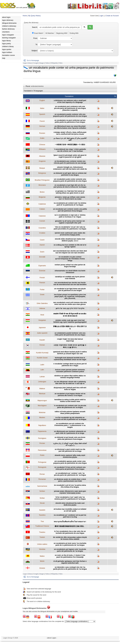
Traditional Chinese (42, 526)
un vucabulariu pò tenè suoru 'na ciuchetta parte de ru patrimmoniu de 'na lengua (70, 544)
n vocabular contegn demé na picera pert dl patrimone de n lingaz (70, 365)
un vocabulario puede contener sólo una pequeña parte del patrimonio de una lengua (70, 115)
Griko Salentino (42, 303)
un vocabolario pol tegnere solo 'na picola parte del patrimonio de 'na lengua (70, 550)
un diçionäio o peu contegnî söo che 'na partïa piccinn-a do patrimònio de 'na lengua (70, 568)
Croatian (42, 233)
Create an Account (112, 16)
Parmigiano (42, 438)
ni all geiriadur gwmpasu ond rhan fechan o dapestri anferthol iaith (70, 562)
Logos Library (28, 63)
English (42, 100)
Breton (42, 192)
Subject (34, 51)
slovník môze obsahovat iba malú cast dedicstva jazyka (70, 504)
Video (61, 63)
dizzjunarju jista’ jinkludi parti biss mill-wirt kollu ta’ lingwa (70, 389)
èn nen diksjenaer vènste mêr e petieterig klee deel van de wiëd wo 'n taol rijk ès (70, 383)
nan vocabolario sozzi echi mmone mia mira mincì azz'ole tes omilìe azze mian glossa (70, 303)
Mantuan (42, 394)
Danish (42, 245)
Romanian (42, 479)
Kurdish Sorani (42, 358)
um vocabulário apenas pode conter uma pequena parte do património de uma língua (70, 462)
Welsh (42, 561)
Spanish (42, 114)
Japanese (42, 328)
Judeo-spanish (42, 333)
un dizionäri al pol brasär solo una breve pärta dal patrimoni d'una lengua (70, 438)
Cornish (42, 221)
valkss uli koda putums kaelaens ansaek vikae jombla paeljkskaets (70, 413)
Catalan (42, 209)
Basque (42, 168)
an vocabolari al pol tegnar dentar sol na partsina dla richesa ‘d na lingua (70, 395)
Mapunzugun (42, 401)
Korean (42, 345)
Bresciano (42, 185)
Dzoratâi (42, 257)
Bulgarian (42, 197)
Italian (42, 108)
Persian (42, 443)
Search (35, 27)
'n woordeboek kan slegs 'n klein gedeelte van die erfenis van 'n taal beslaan (70, 150)
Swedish (42, 510)
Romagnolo (42, 467)
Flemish (42, 283)
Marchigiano (42, 406)
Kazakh (42, 340)
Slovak (42, 503)
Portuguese (42, 462)
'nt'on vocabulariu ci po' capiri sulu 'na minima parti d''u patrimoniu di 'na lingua (70, 498)
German (42, 126)
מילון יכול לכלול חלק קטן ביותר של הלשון (70, 308)
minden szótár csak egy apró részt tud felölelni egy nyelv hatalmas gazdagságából (70, 321)
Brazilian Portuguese (42, 180)
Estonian (42, 271)
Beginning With (61, 33)
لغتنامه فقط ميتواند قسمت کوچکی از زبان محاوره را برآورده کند (70, 444)
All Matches (49, 33)
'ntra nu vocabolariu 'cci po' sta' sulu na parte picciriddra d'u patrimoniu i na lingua (70, 228)
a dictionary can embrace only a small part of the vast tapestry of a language (70, 101)
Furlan (42, 290)
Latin (42, 370)
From (35, 38)
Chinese (42, 145)
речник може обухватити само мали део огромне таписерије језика (70, 492)
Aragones (42, 161)
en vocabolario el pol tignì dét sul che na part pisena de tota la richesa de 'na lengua (70, 186)
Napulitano (42, 425)
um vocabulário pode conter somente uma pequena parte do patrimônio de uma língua (70, 180)
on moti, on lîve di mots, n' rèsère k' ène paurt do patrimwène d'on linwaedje (70, 556)
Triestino (42, 532)
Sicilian (42, 498)
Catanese (42, 216)
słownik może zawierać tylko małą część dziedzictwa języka (70, 456)
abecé (76, 241)
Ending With (73, 33)
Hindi (42, 315)
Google (36, 63)
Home (25, 16)
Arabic (42, 138)
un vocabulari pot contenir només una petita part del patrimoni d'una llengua (70, 210)
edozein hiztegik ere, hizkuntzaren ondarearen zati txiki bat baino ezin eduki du (70, 168)
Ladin (42, 365)
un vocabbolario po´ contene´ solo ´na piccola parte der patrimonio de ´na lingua (70, 474)
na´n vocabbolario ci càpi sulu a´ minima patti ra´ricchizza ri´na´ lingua (70, 216)
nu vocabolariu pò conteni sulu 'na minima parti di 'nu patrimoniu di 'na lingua (70, 204)
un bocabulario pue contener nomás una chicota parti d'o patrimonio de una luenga (70, 162)
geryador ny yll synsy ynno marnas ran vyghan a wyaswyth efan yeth (70, 222)
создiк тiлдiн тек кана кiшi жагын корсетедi (70, 340)
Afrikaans (42, 149)
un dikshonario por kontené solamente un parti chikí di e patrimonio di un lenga (70, 432)
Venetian (42, 549)
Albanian (42, 156)
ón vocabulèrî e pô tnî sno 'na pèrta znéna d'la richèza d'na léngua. (70, 486)
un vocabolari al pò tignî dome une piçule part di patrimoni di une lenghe (70, 290)
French (42, 121)
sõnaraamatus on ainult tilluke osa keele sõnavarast (70, 272)
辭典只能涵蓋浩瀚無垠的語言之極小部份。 (70, 526)
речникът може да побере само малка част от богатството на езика (70, 198)
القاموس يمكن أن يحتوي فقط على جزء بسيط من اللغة (70, 139)
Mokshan (42, 413)
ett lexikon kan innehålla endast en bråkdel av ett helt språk (70, 510)
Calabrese (42, 204)
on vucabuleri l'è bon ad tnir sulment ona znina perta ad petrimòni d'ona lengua (70, 468)
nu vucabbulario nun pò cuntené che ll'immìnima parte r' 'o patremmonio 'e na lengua (70, 425)
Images (42, 63)
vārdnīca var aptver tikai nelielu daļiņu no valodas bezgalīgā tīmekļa (70, 377)
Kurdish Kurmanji (42, 353)
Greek (42, 295)
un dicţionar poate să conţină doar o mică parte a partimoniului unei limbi (70, 480)
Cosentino (42, 228)
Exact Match (38, 33)
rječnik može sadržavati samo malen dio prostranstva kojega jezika (70, 234)
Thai (42, 521)
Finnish (42, 278)
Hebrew (42, 308)
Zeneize (42, 568)
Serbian (42, 491)
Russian (42, 133)
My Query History (34, 16)
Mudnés (42, 418)
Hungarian (42, 320)
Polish (42, 455)
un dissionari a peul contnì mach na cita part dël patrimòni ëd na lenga (70, 450)
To (36, 45)
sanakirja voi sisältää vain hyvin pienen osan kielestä (70, 278)
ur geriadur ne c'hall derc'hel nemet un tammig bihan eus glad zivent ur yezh (70, 192)
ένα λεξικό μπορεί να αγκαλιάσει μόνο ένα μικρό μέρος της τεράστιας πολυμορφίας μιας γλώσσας (70, 296)
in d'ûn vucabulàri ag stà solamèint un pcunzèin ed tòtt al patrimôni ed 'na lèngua (70, 418)
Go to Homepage (33, 60)
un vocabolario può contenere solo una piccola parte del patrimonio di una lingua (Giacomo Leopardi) (70, 108)
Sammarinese (42, 486)
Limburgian (42, 382)
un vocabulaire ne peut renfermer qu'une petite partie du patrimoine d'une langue (70, 121)
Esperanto (42, 266)
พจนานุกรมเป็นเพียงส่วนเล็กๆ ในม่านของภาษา (70, 522)
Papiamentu (42, 431)
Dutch (42, 252)
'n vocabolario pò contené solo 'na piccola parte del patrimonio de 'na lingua (70, 407)
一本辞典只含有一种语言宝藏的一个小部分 (70, 145)
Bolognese (42, 173)
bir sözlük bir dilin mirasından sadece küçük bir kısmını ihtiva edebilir (70, 538)
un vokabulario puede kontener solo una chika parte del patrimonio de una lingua (70, 334)
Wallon (42, 556)
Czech (42, 240)
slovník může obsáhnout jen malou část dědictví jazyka (70, 240)
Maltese (42, 389)
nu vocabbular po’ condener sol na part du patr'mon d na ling (70, 516)
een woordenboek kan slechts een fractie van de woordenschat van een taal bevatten (70, 284)
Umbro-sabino (42, 544)
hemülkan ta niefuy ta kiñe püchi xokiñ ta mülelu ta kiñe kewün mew (70, 401)
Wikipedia (54, 63)
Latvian (42, 377)
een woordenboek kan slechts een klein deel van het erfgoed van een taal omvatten (70, 252)
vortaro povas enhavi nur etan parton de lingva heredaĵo (70, 266)
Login (101, 16)
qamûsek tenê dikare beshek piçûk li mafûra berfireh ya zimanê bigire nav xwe (70, 353)
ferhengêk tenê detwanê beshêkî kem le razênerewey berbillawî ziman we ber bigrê (70, 359)
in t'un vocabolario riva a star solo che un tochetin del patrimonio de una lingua (70, 532)
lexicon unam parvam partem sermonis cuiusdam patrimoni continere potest (70, 371)
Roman (42, 474)
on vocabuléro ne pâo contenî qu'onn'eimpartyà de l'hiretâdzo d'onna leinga (70, 259)
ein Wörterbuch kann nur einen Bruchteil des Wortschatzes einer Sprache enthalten (70, 127)
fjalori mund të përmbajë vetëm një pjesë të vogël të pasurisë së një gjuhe (70, 156)
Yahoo (47, 63)
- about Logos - (52, 638)
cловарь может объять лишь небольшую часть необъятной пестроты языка (70, 133)
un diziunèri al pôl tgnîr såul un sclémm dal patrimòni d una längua (70, 174)
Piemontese (42, 450)
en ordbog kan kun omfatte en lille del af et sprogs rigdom (70, 246)
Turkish (42, 537)
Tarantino (42, 515)
